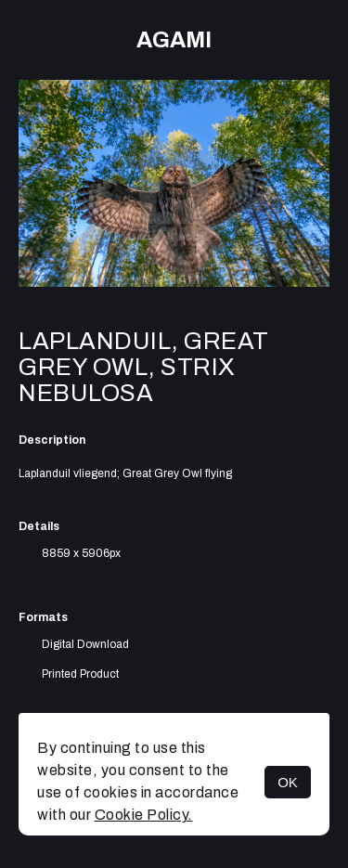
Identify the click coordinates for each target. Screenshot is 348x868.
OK (288, 782)
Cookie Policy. (144, 815)
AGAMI (174, 40)
